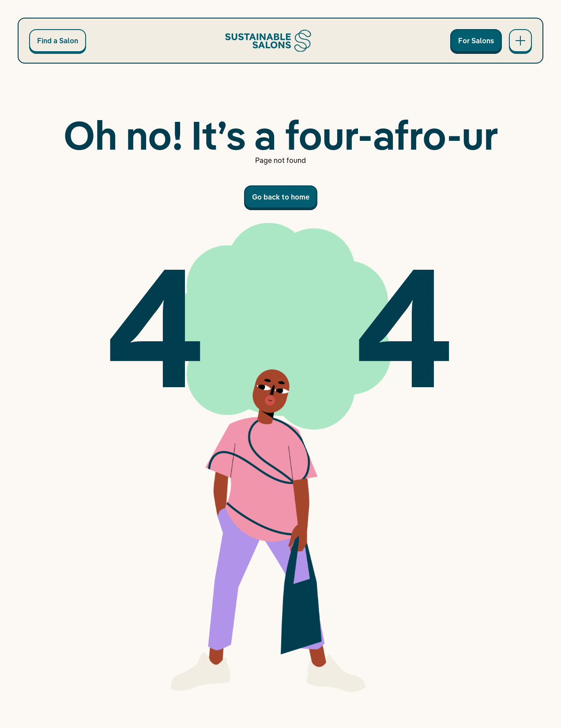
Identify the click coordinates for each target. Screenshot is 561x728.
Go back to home (281, 197)
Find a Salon (58, 41)
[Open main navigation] (520, 41)
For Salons (476, 41)
